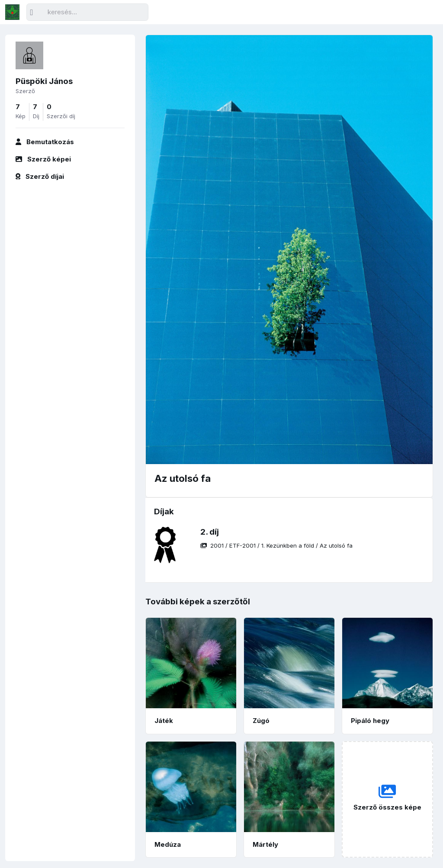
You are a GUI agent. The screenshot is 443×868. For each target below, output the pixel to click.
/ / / (276, 545)
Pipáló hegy (370, 721)
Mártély (265, 844)
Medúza (168, 844)
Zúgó (261, 721)
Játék (164, 721)
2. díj (210, 532)
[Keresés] (87, 12)
